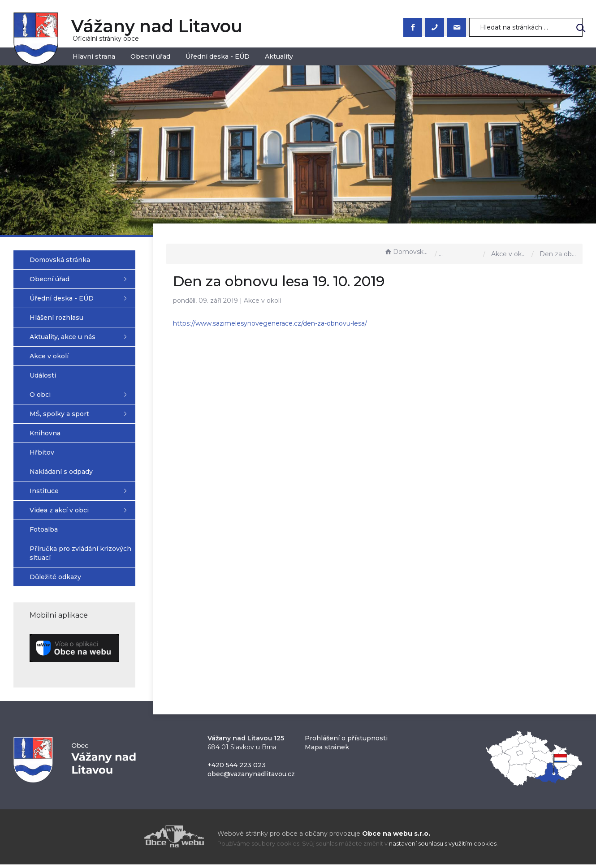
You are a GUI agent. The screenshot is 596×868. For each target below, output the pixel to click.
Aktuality (279, 56)
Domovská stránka (407, 252)
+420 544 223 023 (237, 769)
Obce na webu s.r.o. (396, 837)
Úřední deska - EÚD (218, 56)
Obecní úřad (150, 56)
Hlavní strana (94, 56)
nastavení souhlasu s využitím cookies (443, 848)
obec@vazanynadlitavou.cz (251, 778)
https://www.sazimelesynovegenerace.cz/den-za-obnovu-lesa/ (283, 323)
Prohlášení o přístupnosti (346, 742)
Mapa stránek (327, 751)
